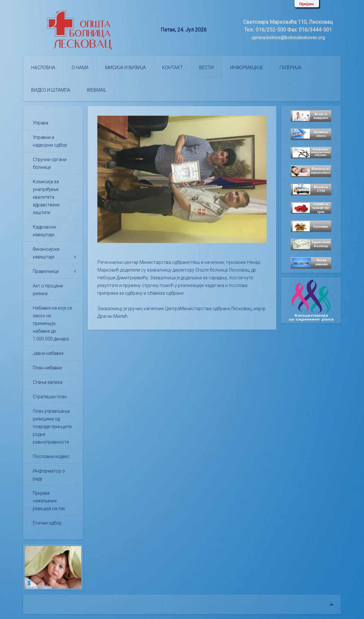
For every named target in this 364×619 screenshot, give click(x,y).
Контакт (173, 67)
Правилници (46, 271)
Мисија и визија (125, 67)
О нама (80, 67)
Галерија (290, 67)
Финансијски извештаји (46, 253)
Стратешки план (50, 397)
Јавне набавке (48, 353)
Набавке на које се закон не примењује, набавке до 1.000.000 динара (52, 323)
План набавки (47, 368)
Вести (206, 67)
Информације (247, 67)
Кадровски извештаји (44, 231)
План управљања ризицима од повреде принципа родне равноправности (52, 426)
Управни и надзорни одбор (50, 141)
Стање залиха (48, 382)
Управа (40, 123)
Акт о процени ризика (48, 290)
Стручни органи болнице (50, 163)
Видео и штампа (51, 90)
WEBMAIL (97, 90)
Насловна (43, 67)
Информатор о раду (49, 475)
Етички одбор (47, 523)
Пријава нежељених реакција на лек (49, 501)
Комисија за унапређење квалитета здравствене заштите (46, 197)
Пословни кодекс (51, 456)
